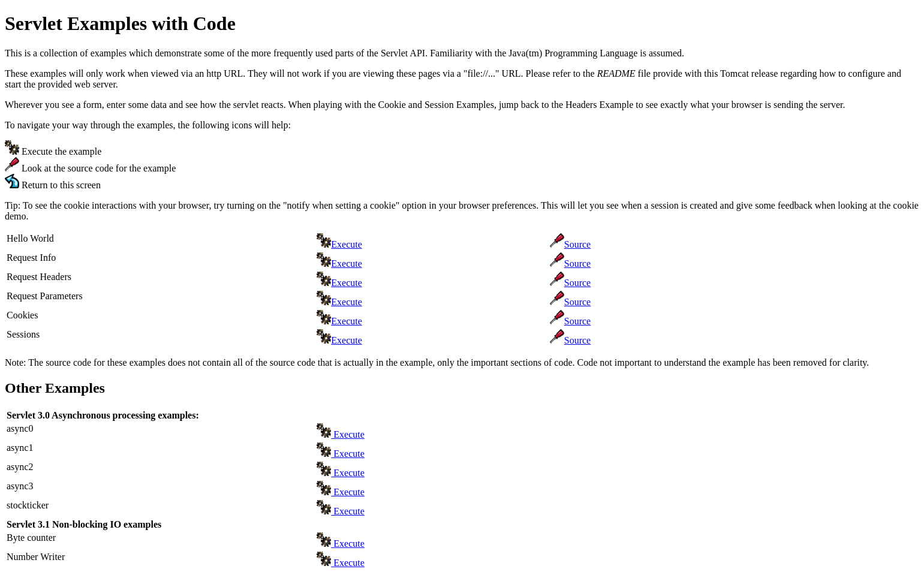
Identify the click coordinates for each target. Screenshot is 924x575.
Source (577, 244)
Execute (347, 244)
